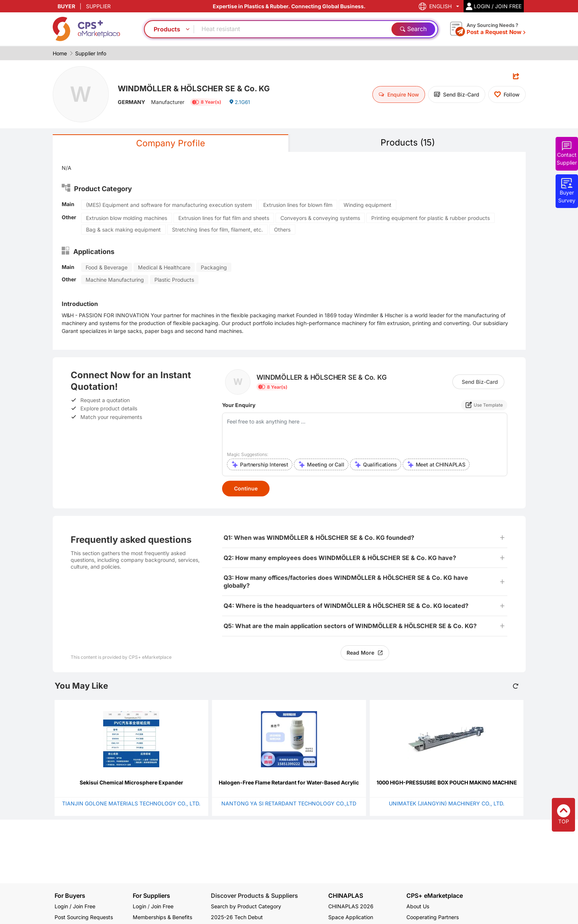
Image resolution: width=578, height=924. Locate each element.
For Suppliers (151, 896)
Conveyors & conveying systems (320, 218)
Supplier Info (91, 53)
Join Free (162, 906)
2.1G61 (240, 103)
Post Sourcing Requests (84, 917)
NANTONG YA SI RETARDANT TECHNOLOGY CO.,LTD (289, 804)
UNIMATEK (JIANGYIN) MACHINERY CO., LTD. (447, 804)
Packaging (214, 268)
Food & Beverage (107, 268)
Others (282, 230)
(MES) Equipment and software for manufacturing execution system (169, 205)
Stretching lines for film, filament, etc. (217, 230)
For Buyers (70, 896)
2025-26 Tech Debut (237, 917)
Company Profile (170, 143)
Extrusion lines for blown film (298, 205)
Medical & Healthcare (164, 268)
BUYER (66, 6)
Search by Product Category (246, 906)
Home (60, 53)
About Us (418, 906)
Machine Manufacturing (115, 280)
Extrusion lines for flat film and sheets (224, 218)
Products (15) (408, 143)
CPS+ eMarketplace (435, 896)
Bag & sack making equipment (123, 230)
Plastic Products (174, 280)
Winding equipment (368, 205)
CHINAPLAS (346, 896)
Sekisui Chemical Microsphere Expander (131, 783)
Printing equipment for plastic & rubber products (431, 218)
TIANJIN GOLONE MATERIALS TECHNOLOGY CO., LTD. (131, 804)
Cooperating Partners (433, 917)
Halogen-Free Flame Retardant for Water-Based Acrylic (289, 783)
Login (139, 906)
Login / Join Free (75, 906)
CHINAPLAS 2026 (351, 906)
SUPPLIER (98, 6)
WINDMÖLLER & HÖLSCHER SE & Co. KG (197, 88)
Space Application (351, 917)
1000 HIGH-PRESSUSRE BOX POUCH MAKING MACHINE (447, 783)
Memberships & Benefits (162, 917)
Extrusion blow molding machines (127, 218)
